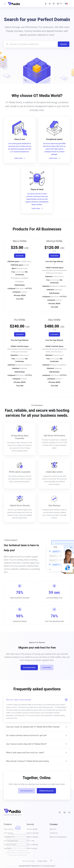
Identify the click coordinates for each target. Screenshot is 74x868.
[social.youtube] (64, 812)
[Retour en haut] (51, 861)
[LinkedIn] (69, 812)
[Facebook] (60, 812)
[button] (37, 709)
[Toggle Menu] (5, 4)
